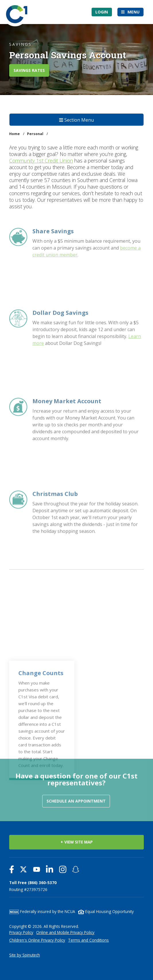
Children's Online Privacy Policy (37, 940)
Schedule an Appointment (76, 801)
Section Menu (76, 120)
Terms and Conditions (88, 940)
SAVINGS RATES (29, 70)
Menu (133, 12)
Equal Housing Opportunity (106, 911)
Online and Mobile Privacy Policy (65, 932)
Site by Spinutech (25, 955)
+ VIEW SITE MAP (77, 842)
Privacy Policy (21, 932)
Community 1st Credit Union (41, 161)
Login (102, 12)
